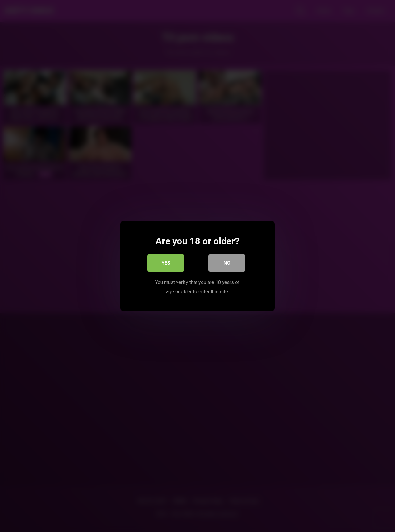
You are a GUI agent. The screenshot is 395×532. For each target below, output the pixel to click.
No (227, 263)
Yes (166, 263)
